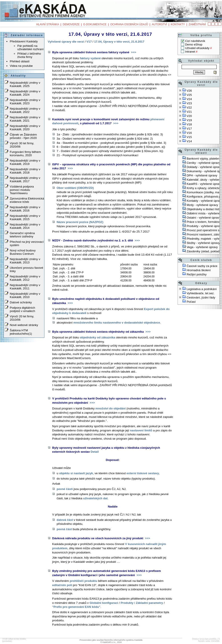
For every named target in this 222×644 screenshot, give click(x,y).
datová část (65, 520)
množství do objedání (111, 408)
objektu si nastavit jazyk (76, 473)
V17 (189, 129)
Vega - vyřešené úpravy (202, 247)
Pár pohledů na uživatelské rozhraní (31, 47)
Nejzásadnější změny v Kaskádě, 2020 (25, 128)
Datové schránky (21, 302)
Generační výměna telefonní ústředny (22, 235)
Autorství (159, 24)
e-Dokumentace (95, 24)
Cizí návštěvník (195, 41)
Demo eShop (194, 44)
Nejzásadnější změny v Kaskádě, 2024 (25, 93)
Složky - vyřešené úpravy (203, 243)
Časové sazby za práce (202, 266)
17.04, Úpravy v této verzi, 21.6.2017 (119, 42)
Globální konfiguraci (104, 603)
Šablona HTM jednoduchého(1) (21, 332)
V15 (189, 137)
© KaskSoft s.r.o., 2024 (111, 642)
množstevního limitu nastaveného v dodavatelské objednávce (117, 323)
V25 (189, 95)
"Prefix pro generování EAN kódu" (76, 607)
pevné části (65, 489)
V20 (189, 116)
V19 (189, 120)
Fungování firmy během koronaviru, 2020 (25, 154)
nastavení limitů (141, 430)
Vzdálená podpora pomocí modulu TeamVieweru (22, 190)
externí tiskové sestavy (143, 473)
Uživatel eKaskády (197, 48)
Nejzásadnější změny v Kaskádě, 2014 (25, 226)
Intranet (190, 52)
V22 (189, 108)
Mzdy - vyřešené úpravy (202, 205)
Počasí (191, 302)
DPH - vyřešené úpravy (202, 175)
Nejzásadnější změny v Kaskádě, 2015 (25, 217)
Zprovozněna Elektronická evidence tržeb (27, 200)
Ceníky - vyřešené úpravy (203, 163)
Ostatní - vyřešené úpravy (204, 218)
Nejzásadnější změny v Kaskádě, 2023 (25, 102)
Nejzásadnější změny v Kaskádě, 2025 (25, 84)
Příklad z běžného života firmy (29, 55)
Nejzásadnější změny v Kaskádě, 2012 (25, 278)
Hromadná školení (199, 270)
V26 (189, 91)
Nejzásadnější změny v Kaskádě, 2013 (25, 261)
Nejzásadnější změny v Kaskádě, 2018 (25, 171)
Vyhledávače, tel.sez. (201, 293)
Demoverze (71, 24)
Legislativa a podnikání (202, 289)
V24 (189, 99)
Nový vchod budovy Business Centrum (23, 252)
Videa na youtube (21, 66)
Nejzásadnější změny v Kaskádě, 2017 (25, 180)
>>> (133, 52)
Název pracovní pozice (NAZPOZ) (80, 222)
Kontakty (178, 24)
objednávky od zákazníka (97, 337)
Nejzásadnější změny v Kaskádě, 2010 (25, 295)
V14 (189, 141)
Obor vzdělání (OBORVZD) (75, 188)
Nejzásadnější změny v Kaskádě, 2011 (25, 287)
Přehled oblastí (20, 61)
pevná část (64, 529)
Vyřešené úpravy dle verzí (66, 42)
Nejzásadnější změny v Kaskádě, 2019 (25, 162)
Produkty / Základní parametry (142, 603)
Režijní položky (197, 274)
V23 (189, 103)
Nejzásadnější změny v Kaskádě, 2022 (25, 110)
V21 (189, 112)
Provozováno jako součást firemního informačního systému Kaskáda (111, 640)
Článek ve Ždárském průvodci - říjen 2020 (23, 136)
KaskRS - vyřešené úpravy (204, 184)
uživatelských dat (95, 498)
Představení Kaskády (24, 41)
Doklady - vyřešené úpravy (204, 167)
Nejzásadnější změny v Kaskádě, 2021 (25, 119)
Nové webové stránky (24, 325)
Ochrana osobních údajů (129, 24)
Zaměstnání (197, 24)
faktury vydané (90, 58)
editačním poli (62, 585)
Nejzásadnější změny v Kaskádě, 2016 (25, 209)
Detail (95, 452)
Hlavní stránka (48, 24)
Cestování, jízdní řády (201, 297)
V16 (189, 133)
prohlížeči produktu (83, 581)
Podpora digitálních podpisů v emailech (22, 309)
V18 (189, 124)
